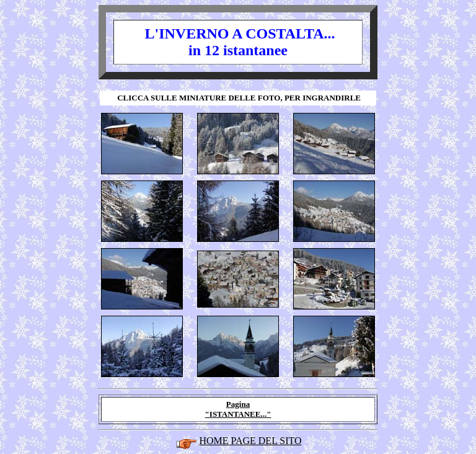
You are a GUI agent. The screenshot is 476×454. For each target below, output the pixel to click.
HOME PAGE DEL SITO (250, 441)
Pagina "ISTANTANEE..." (238, 409)
